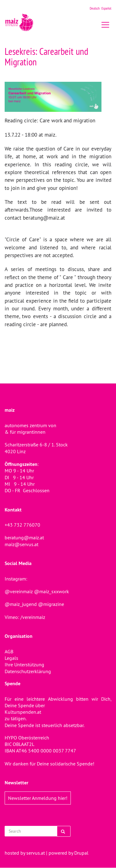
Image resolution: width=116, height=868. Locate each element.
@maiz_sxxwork (52, 591)
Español (106, 8)
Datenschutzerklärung (28, 671)
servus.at (36, 853)
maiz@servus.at (21, 544)
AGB (9, 651)
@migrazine (51, 604)
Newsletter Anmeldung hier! (38, 798)
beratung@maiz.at (24, 537)
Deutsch (95, 8)
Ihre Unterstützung (24, 664)
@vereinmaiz (19, 591)
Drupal (81, 853)
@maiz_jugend (21, 604)
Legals (11, 658)
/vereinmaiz (32, 617)
